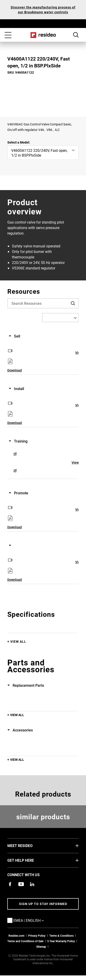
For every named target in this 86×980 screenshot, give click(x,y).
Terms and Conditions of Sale (25, 941)
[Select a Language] (60, 318)
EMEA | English (35, 920)
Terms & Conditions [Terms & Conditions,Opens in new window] (61, 936)
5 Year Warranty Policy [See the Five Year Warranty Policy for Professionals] (61, 941)
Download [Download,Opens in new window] (15, 370)
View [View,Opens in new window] (75, 462)
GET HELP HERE (28, 860)
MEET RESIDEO (27, 845)
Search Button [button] (76, 35)
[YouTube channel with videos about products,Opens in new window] (21, 884)
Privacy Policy (37, 936)
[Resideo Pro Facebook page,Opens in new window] (10, 884)
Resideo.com (16, 936)
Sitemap (41, 947)
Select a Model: (19, 142)
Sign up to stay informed (43, 904)
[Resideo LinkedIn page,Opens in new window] (32, 884)
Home (43, 35)
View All (18, 641)
